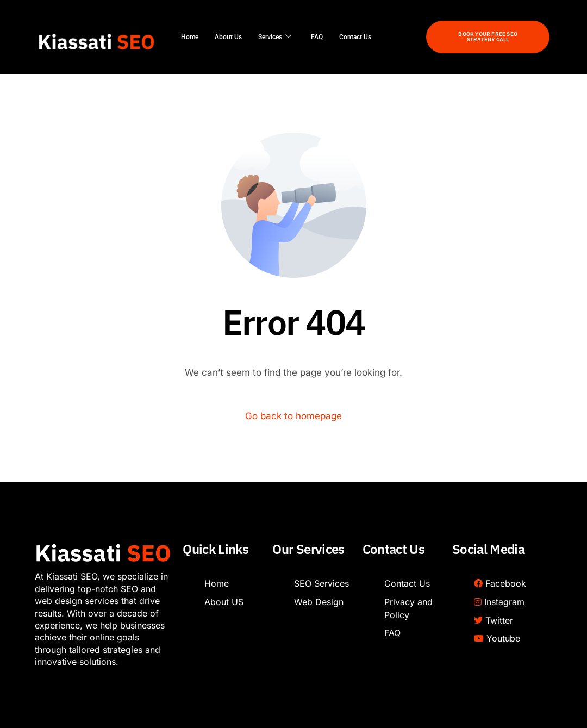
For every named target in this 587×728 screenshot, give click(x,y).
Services (275, 37)
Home (190, 37)
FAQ (317, 37)
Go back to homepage (293, 416)
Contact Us (355, 37)
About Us (228, 37)
